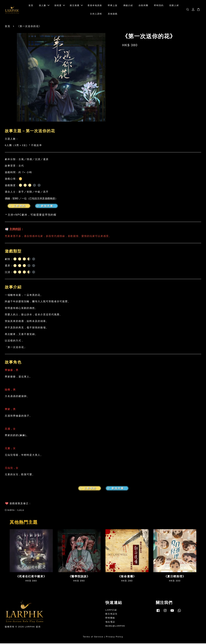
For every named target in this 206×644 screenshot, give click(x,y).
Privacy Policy (115, 637)
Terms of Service (93, 637)
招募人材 (174, 6)
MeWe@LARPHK (115, 627)
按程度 (60, 6)
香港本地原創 (95, 6)
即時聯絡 (110, 619)
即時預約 (159, 6)
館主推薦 (76, 6)
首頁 (31, 6)
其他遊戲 (113, 14)
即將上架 (113, 6)
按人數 (44, 6)
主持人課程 (96, 14)
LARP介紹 (111, 611)
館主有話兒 (111, 615)
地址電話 (110, 623)
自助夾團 (143, 6)
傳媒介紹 (128, 6)
